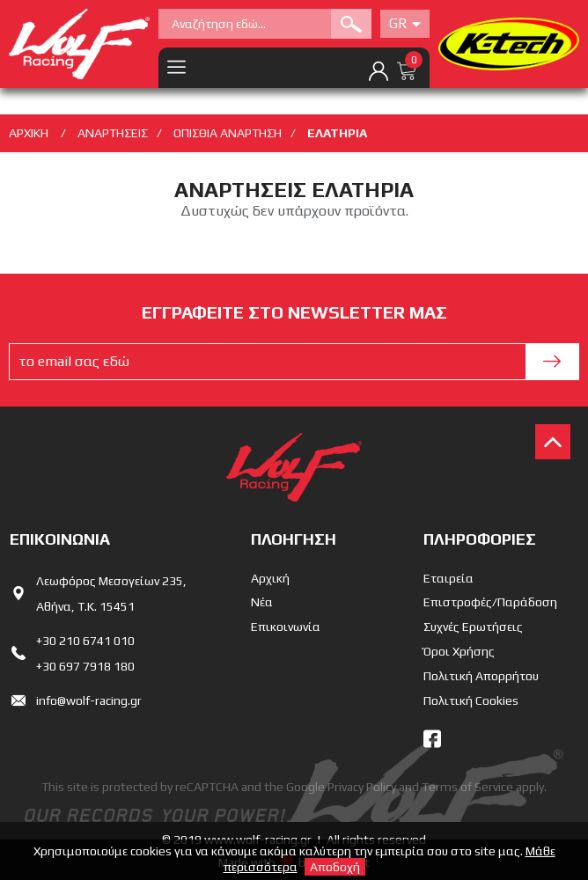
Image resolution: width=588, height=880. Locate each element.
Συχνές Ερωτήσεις (473, 627)
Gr (405, 23)
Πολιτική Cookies (471, 700)
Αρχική (270, 578)
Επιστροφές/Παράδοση (490, 602)
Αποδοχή (335, 867)
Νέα (262, 602)
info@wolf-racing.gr (89, 700)
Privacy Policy (362, 787)
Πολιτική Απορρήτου (481, 676)
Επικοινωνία (286, 627)
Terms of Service (467, 787)
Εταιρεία (448, 578)
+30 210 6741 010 (85, 641)
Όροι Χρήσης (459, 651)
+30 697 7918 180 (85, 666)
